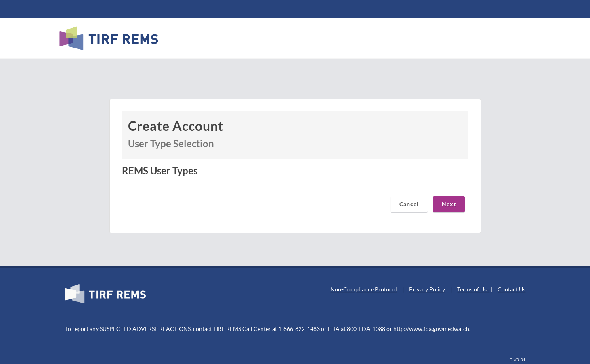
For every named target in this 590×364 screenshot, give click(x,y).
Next (449, 204)
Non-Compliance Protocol (364, 289)
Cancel (409, 204)
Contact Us (511, 289)
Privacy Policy (427, 289)
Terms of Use (473, 289)
